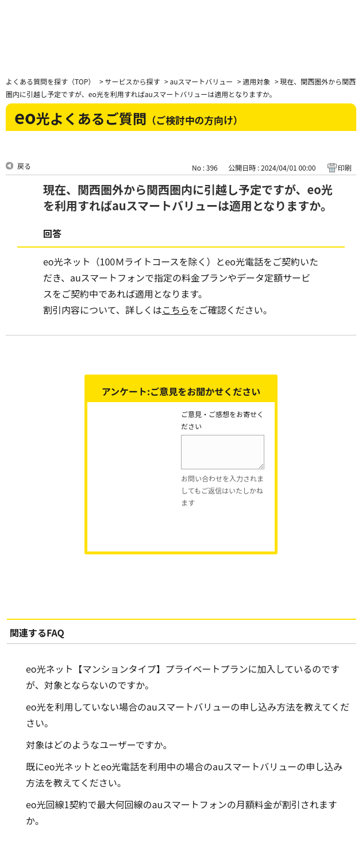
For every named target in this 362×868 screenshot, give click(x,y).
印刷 (345, 167)
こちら (176, 310)
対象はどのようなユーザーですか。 (99, 744)
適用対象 (256, 81)
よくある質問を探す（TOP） (50, 81)
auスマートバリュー (201, 81)
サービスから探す (132, 81)
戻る (24, 166)
